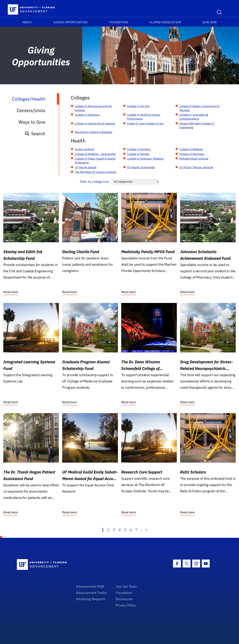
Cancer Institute (84, 149)
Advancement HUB (90, 586)
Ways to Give (32, 122)
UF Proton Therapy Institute (196, 167)
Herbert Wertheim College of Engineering (197, 126)
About (27, 22)
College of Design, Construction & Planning (199, 108)
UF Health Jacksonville (141, 167)
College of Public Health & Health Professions (95, 161)
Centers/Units (31, 110)
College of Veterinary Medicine (145, 159)
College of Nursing (138, 154)
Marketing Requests (91, 599)
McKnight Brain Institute (194, 159)
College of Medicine (191, 149)
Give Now (210, 22)
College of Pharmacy (192, 154)
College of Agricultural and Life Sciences (93, 108)
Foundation (119, 22)
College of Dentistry (139, 149)
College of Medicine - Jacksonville (95, 154)
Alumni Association (165, 22)
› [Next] (141, 530)
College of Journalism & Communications (194, 117)
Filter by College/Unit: (95, 182)
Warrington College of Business (94, 132)
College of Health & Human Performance (144, 117)
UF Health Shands (86, 167)
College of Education (87, 115)
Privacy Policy (126, 605)
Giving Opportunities (71, 22)
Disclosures (124, 599)
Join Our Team (126, 586)
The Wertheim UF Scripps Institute (95, 172)
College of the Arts (138, 106)
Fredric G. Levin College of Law (145, 124)
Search (35, 134)
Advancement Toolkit (92, 593)
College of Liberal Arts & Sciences (95, 124)
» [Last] (146, 530)
